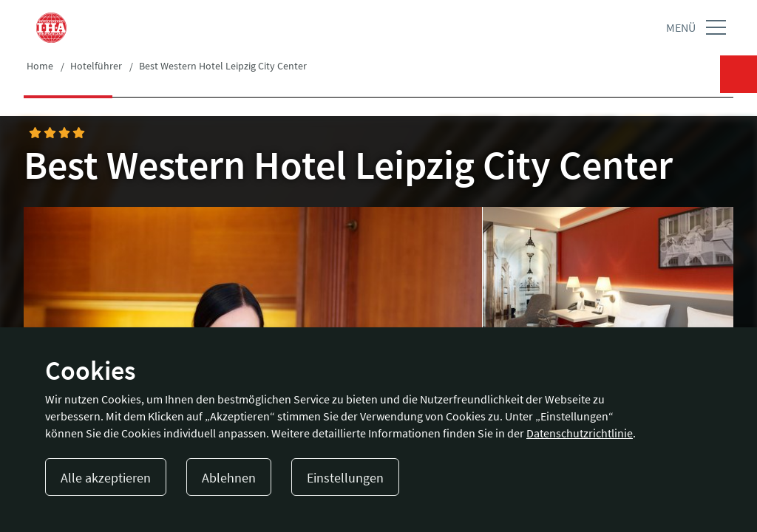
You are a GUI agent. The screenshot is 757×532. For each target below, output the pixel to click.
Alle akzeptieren (106, 478)
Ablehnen (229, 478)
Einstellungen (345, 478)
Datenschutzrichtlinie (580, 433)
